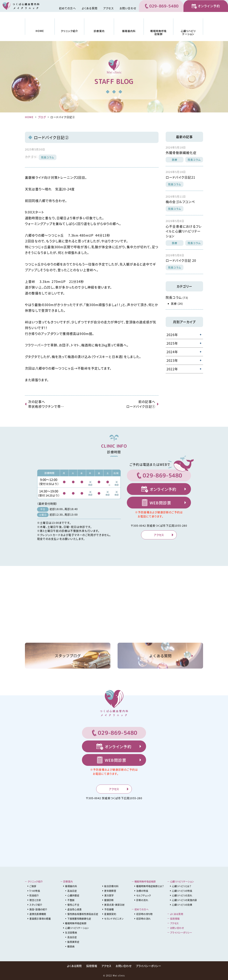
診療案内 (99, 31)
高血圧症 (72, 891)
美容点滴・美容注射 (114, 905)
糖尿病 (71, 946)
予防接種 (109, 909)
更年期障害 (110, 891)
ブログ (42, 117)
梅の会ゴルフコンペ (180, 202)
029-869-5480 (164, 6)
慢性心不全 (73, 905)
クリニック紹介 (69, 31)
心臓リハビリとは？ (182, 886)
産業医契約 (110, 914)
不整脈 (71, 900)
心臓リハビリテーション (188, 32)
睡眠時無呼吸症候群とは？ (150, 886)
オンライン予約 (209, 6)
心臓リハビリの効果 (182, 905)
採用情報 (175, 919)
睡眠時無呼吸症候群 (158, 32)
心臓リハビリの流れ (182, 895)
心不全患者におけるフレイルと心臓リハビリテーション (184, 231)
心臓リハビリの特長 (182, 891)
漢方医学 (109, 895)
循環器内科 (129, 31)
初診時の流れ (143, 919)
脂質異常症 (73, 942)
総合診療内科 (111, 886)
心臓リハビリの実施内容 (184, 900)
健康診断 (109, 900)
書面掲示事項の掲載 (40, 919)
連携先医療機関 (38, 914)
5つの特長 (35, 891)
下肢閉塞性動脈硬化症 (79, 919)
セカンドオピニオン (114, 919)
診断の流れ (142, 900)
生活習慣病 (71, 932)
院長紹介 (34, 895)
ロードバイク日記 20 (181, 260)
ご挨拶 (33, 886)
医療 (175, 160)
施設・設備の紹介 (38, 909)
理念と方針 (35, 900)
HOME (40, 31)
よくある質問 (90, 8)
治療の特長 (142, 891)
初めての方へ (67, 8)
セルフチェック (144, 895)
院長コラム (48, 157)
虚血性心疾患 (74, 909)
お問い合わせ (128, 8)
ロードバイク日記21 (180, 177)
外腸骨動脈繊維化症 (181, 153)
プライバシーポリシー (181, 932)
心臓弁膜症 (73, 895)
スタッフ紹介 (36, 905)
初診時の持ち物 (144, 914)
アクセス (108, 8)
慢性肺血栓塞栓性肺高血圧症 (83, 914)
